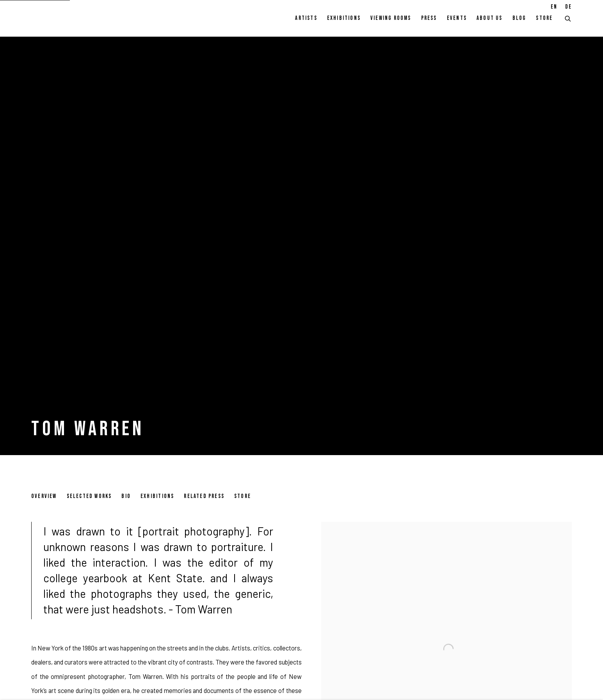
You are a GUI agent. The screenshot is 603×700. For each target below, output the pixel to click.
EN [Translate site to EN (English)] (554, 7)
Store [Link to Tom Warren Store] (243, 496)
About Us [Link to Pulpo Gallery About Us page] (490, 18)
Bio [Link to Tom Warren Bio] (126, 496)
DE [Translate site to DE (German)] (568, 7)
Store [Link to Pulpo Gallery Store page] (544, 18)
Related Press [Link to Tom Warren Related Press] (204, 496)
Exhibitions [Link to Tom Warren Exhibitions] (157, 496)
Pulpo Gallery (74, 18)
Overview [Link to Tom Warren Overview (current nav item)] (44, 496)
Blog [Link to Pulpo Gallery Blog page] (519, 18)
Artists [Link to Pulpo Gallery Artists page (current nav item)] (306, 18)
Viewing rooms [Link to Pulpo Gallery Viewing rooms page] (391, 18)
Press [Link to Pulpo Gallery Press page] (429, 18)
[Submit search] (568, 18)
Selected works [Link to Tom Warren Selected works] (89, 496)
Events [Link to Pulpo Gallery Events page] (457, 18)
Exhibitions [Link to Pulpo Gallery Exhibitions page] (344, 18)
